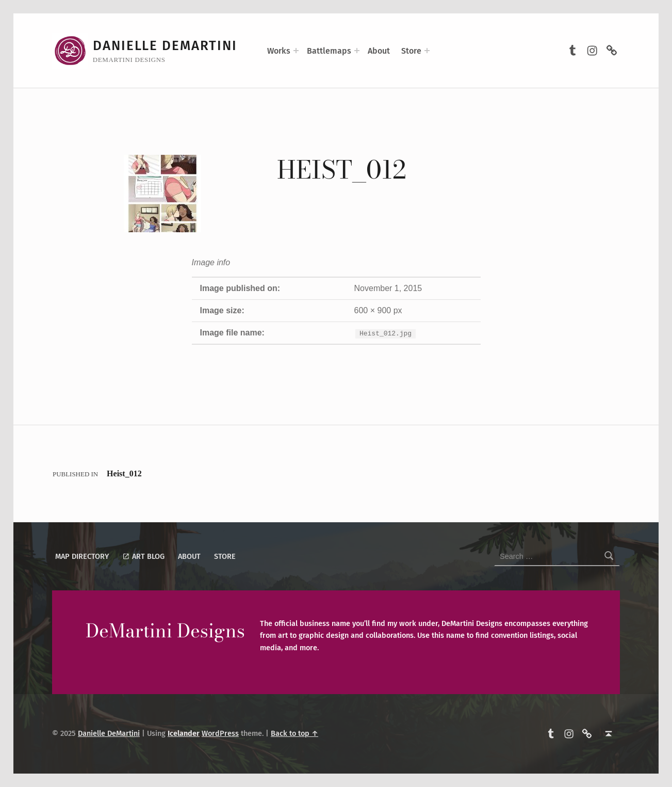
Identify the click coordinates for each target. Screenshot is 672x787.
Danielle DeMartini (165, 46)
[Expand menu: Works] (296, 51)
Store (411, 51)
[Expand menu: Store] (427, 51)
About (379, 51)
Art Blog (143, 556)
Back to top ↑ (294, 733)
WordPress (220, 733)
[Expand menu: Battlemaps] (357, 51)
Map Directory (82, 556)
